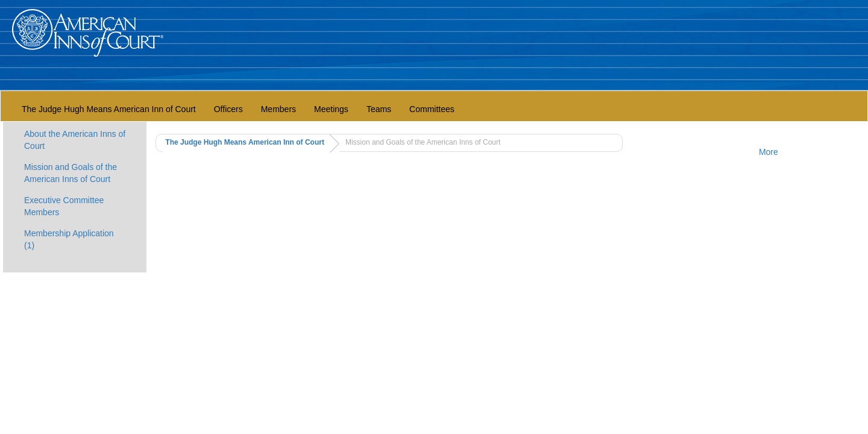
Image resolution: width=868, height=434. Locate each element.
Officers (228, 109)
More (769, 152)
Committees (432, 109)
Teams (379, 109)
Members (278, 109)
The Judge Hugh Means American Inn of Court (109, 109)
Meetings (331, 109)
